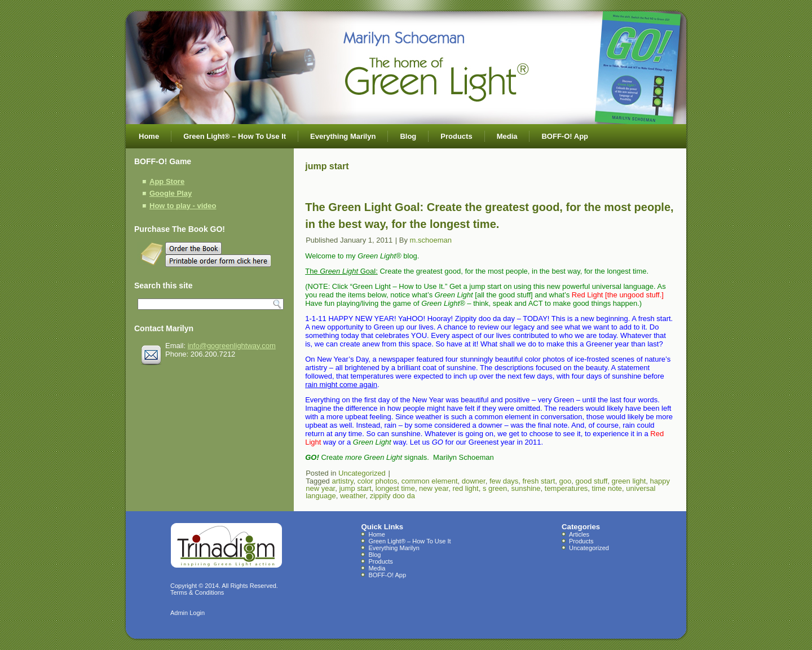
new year (434, 488)
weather (353, 496)
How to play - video (183, 206)
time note (607, 488)
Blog (408, 136)
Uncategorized (362, 473)
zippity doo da (392, 496)
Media (507, 136)
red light (465, 488)
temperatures (566, 488)
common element (430, 481)
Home (149, 136)
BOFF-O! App (565, 136)
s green (495, 488)
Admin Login (187, 613)
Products (456, 136)
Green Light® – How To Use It (235, 136)
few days (504, 481)
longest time (395, 488)
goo (566, 481)
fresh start (539, 481)
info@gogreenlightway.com (232, 346)
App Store (167, 181)
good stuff (591, 481)
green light (629, 481)
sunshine (526, 488)
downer (474, 481)
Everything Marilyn (343, 136)
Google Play (171, 193)
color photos (378, 481)
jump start (355, 488)
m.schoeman (431, 240)
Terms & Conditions (197, 592)
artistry (342, 481)
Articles (579, 534)
